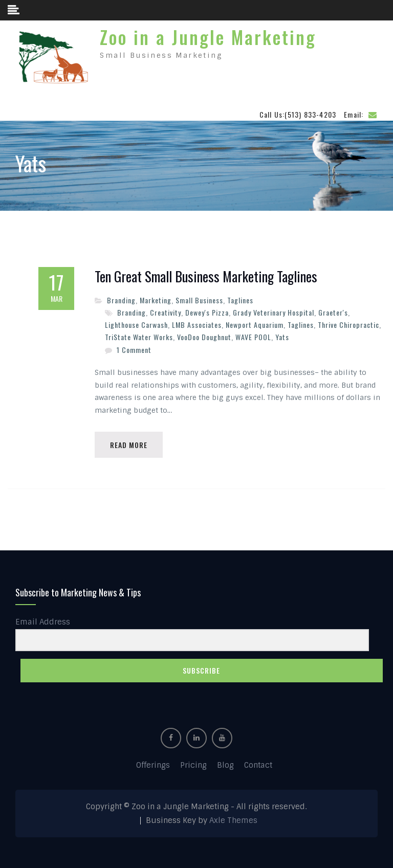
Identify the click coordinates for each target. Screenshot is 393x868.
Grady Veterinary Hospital (274, 312)
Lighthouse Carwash (136, 325)
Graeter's (333, 312)
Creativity (166, 312)
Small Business (199, 300)
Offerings (153, 765)
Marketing (156, 300)
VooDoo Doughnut (204, 337)
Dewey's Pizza (207, 312)
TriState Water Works (139, 337)
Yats (282, 337)
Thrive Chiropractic (348, 325)
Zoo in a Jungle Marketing (208, 37)
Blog (225, 765)
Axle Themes (233, 820)
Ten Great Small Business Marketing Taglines (206, 277)
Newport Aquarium (255, 325)
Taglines (240, 300)
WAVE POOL (253, 337)
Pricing (193, 765)
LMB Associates (197, 325)
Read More (129, 445)
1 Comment (134, 350)
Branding (121, 300)
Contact (258, 765)
